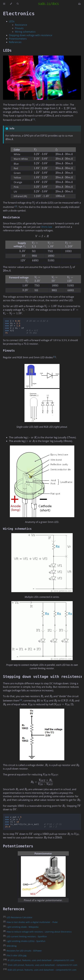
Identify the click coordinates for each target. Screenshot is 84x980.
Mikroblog (12, 946)
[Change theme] (11, 4)
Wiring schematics (25, 32)
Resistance (21, 25)
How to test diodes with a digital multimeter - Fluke (32, 922)
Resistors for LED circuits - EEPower (24, 951)
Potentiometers (18, 39)
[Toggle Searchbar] (18, 4)
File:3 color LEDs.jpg (16, 955)
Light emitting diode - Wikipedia (23, 927)
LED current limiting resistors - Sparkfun (27, 936)
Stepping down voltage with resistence (31, 35)
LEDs (12, 21)
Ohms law (46, 227)
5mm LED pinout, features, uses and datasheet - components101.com (42, 965)
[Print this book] (79, 4)
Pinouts (19, 28)
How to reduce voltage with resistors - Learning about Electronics (39, 932)
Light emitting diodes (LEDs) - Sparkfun (26, 941)
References (15, 42)
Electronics (19, 14)
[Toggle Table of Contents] (4, 4)
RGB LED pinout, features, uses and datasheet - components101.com (42, 970)
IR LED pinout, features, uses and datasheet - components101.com (41, 960)
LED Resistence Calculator (19, 917)
